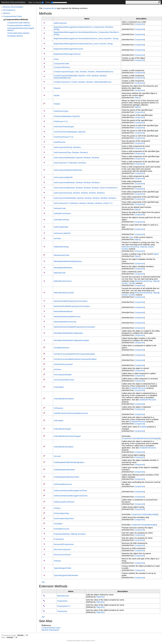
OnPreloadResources (63, 484)
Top (43, 582)
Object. (156, 254)
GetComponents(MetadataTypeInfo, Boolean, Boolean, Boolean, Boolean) (85, 198)
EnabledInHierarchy (138, 388)
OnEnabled (58, 421)
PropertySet (59, 539)
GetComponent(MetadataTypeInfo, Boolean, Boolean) (77, 158)
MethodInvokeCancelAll (64, 293)
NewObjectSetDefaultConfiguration (68, 333)
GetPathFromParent (62, 213)
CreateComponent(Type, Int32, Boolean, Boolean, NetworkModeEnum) (84, 72)
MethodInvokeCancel (63, 281)
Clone (56, 59)
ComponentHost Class (12, 16)
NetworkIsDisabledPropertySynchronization (72, 306)
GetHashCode (60, 208)
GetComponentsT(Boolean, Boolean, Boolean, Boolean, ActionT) (83, 203)
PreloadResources (61, 529)
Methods (45, 13)
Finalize (57, 104)
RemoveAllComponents (64, 544)
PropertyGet (62, 601)
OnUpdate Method (15, 36)
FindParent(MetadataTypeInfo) (67, 116)
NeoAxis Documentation (13, 7)
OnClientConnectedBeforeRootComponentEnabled (75, 359)
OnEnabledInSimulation (64, 447)
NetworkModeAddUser (63, 311)
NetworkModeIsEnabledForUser (67, 317)
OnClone (57, 369)
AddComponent (60, 23)
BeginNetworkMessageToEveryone (68, 49)
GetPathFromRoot (61, 220)
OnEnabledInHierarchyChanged (67, 436)
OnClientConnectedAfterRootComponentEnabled (74, 354)
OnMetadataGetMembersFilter (66, 477)
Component (139, 24)
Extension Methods (53, 586)
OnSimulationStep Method (18, 33)
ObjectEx (100, 597)
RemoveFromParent (62, 555)
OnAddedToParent (61, 348)
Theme (48, 2)
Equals (57, 95)
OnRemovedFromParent (64, 502)
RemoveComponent (62, 549)
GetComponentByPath (63, 177)
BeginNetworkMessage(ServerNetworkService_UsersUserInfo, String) (83, 44)
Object (137, 97)
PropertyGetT (64, 606)
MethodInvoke (60, 273)
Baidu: (4, 637)
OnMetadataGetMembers (64, 470)
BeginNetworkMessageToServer (67, 54)
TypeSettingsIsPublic (62, 568)
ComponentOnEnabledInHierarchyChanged (141, 438)
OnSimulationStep (61, 513)
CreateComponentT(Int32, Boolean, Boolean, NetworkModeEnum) (83, 82)
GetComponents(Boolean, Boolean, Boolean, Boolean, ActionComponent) (86, 188)
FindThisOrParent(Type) (64, 127)
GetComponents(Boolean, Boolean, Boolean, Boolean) (77, 182)
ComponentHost (50, 8)
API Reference (9, 10)
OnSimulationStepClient (64, 518)
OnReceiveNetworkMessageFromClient (70, 490)
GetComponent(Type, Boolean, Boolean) (71, 152)
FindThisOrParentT (63, 137)
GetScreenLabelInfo (62, 233)
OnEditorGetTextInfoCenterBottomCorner (71, 413)
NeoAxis (7, 13)
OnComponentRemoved (64, 380)
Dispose (57, 88)
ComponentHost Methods (17, 19)
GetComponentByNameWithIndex (68, 170)
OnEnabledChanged (62, 429)
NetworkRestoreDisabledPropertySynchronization (74, 327)
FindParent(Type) (61, 111)
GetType (57, 238)
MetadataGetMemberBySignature (68, 261)
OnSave (57, 508)
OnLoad (57, 456)
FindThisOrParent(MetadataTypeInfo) (70, 132)
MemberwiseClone (62, 255)
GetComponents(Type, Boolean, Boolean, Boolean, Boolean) (79, 193)
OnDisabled (59, 387)
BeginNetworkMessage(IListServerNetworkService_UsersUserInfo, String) (86, 38)
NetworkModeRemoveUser (65, 322)
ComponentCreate (61, 64)
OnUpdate (58, 524)
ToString (57, 561)
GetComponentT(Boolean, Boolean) (70, 163)
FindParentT (61, 121)
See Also (46, 621)
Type (131, 237)
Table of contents (35, 2)
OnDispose (58, 408)
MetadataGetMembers (63, 268)
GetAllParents (60, 142)
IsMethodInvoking (61, 247)
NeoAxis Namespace (50, 630)
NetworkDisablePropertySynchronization (71, 301)
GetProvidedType (61, 227)
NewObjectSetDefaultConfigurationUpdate (71, 340)
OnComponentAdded (63, 375)
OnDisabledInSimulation (64, 399)
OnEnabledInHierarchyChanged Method (21, 29)
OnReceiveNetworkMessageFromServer (71, 496)
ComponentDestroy (62, 67)
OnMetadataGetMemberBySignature (69, 462)
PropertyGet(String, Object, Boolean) (70, 534)
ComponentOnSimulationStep (144, 514)
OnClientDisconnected (63, 364)
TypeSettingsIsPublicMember (66, 575)
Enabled (143, 427)
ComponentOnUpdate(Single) (144, 525)
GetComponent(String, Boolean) (67, 147)
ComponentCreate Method (18, 23)
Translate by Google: (9, 635)
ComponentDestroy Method (19, 25)
